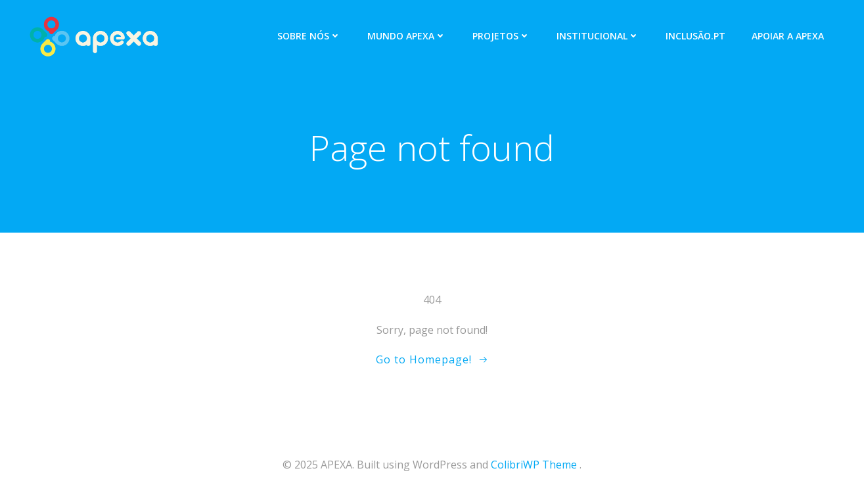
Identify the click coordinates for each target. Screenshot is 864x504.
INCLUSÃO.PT (695, 36)
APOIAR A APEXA (788, 36)
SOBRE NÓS (309, 36)
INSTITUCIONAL (598, 36)
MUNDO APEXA (407, 36)
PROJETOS (501, 36)
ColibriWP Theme (534, 465)
